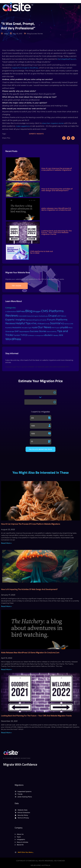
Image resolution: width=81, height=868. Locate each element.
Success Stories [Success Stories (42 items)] (38, 331)
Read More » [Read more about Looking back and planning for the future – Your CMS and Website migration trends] (6, 733)
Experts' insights (36, 134)
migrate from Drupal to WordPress (25, 68)
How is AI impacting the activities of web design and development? (29, 589)
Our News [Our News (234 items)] (44, 327)
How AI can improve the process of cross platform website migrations (31, 524)
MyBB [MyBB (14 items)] (35, 328)
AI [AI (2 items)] (6, 312)
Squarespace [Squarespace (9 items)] (24, 331)
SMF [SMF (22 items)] (17, 331)
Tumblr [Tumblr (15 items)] (17, 335)
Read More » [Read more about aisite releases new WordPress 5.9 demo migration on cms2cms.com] (6, 669)
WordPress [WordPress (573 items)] (13, 339)
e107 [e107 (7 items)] (59, 316)
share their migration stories (53, 123)
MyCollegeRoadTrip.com (67, 59)
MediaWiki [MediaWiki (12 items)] (17, 328)
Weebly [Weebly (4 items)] (56, 335)
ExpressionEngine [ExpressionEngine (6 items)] (32, 320)
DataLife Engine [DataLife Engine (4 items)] (33, 316)
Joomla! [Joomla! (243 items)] (55, 323)
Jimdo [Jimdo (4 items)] (47, 324)
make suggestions (23, 126)
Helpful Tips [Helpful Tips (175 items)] (23, 323)
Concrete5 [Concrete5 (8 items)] (22, 316)
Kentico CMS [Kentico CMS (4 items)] (69, 324)
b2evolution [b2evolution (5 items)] (12, 312)
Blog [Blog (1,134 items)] (29, 311)
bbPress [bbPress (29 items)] (21, 311)
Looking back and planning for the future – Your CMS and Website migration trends (36, 716)
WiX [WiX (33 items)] (61, 335)
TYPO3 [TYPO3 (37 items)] (24, 335)
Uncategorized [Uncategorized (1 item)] (39, 336)
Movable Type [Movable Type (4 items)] (27, 328)
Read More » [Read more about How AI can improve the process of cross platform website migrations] (6, 543)
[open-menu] (80, 7)
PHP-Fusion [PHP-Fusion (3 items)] (56, 328)
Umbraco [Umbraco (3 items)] (31, 335)
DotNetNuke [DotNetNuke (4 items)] (43, 316)
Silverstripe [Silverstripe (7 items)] (10, 331)
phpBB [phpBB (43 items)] (64, 327)
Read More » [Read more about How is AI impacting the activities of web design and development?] (6, 606)
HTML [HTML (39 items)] (34, 323)
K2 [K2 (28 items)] (63, 323)
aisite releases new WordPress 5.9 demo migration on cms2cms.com (30, 653)
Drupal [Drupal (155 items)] (52, 316)
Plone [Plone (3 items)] (70, 328)
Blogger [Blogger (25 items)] (37, 311)
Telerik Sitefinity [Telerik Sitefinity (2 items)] (52, 332)
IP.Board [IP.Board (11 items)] (41, 324)
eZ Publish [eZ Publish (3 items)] (43, 320)
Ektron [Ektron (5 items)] (64, 316)
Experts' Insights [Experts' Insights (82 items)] (15, 320)
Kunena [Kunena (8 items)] (9, 328)
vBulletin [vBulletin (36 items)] (48, 335)
